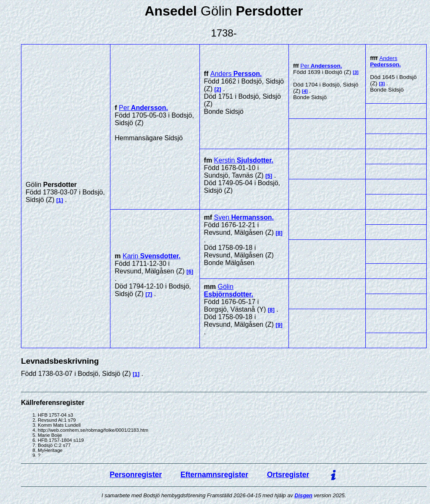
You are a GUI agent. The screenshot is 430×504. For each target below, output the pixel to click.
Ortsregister (288, 475)
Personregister (136, 475)
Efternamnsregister (214, 475)
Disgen (303, 495)
